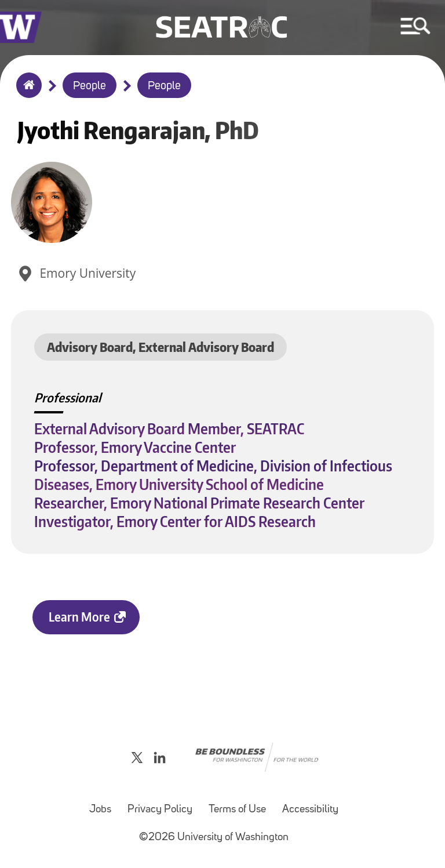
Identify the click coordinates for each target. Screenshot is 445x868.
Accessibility (310, 810)
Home (26, 93)
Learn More (79, 617)
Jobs (100, 810)
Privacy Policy (160, 810)
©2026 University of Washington (214, 838)
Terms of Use (237, 810)
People (90, 86)
